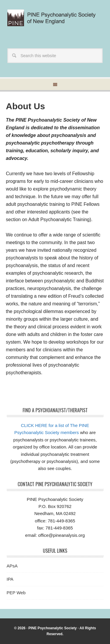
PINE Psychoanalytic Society (53, 628)
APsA (12, 566)
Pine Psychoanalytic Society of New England (55, 21)
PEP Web (16, 593)
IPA (10, 579)
